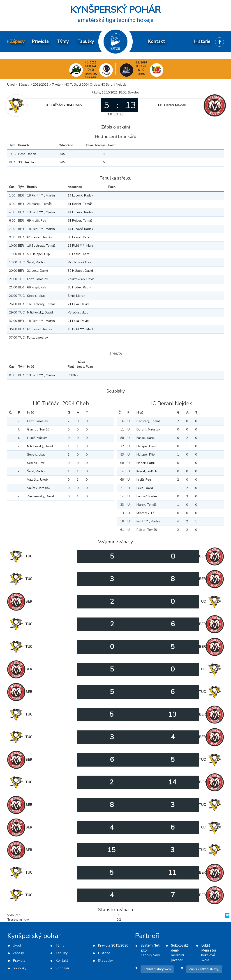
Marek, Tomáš (147, 505)
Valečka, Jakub (78, 312)
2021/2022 (41, 85)
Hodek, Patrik (146, 463)
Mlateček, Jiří (145, 513)
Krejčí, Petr (144, 480)
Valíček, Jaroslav (39, 488)
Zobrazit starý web (157, 969)
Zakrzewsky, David (81, 279)
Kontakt (62, 961)
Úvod (11, 85)
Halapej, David (147, 446)
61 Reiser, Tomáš (80, 204)
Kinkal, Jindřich (147, 471)
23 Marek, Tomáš (39, 204)
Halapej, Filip (146, 455)
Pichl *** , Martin (148, 521)
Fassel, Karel (146, 438)
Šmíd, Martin (36, 262)
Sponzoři (62, 968)
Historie (104, 953)
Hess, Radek (27, 154)
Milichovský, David (81, 262)
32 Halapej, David (80, 271)
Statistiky (105, 961)
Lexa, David (145, 488)
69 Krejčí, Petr (37, 221)
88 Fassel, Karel (79, 237)
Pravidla (19, 961)
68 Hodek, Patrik (79, 287)
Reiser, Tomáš (147, 530)
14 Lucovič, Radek (80, 195)
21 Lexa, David (38, 271)
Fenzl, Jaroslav (37, 279)
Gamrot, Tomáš (38, 429)
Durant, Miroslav (148, 429)
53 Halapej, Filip (38, 254)
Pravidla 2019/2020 (113, 945)
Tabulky (62, 953)
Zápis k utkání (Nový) (204, 969)
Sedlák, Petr (36, 463)
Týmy (60, 945)
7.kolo (56, 85)
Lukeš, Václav (37, 438)
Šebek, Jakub (36, 296)
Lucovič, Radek (147, 496)
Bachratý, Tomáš (148, 421)
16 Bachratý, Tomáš (41, 246)
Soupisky (20, 968)
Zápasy (24, 85)
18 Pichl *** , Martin (41, 195)
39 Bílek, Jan (27, 162)
